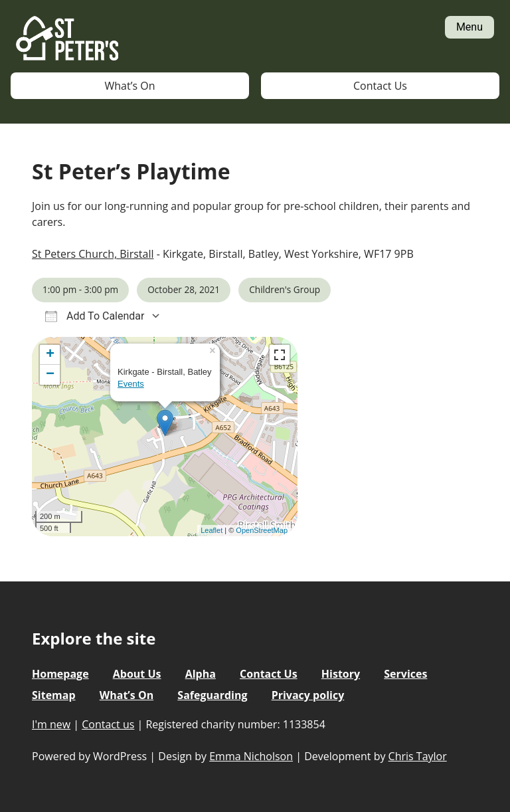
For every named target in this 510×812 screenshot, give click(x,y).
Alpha (201, 674)
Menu (469, 27)
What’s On (130, 86)
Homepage (60, 674)
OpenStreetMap (262, 530)
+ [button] (50, 355)
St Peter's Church (67, 39)
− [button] (50, 375)
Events (131, 384)
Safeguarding (212, 695)
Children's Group (285, 289)
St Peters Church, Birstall (93, 254)
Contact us (108, 724)
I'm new (51, 724)
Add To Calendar (95, 316)
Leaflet (212, 530)
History (341, 674)
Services (405, 674)
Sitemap (54, 695)
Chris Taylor (418, 756)
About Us (137, 674)
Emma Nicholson (251, 756)
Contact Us (380, 86)
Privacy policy (308, 695)
